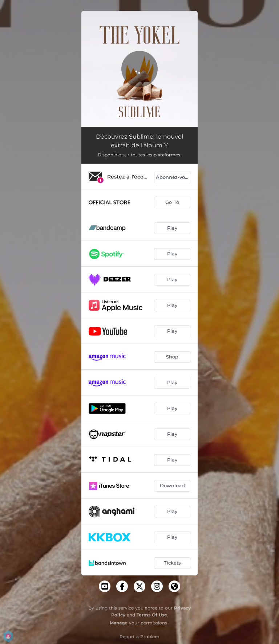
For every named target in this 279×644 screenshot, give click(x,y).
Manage (119, 623)
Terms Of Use (152, 615)
